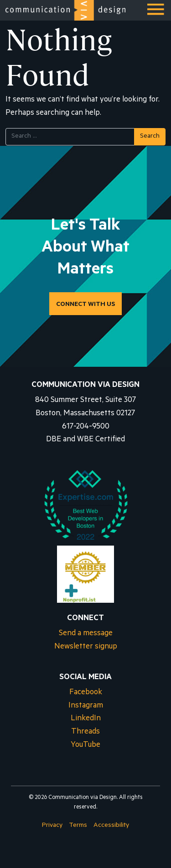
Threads (85, 732)
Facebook (86, 693)
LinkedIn (86, 719)
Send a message (86, 634)
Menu (156, 13)
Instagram (86, 706)
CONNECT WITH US (85, 305)
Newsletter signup (86, 647)
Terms (78, 826)
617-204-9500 (86, 427)
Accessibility (111, 826)
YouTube (85, 746)
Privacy (52, 826)
